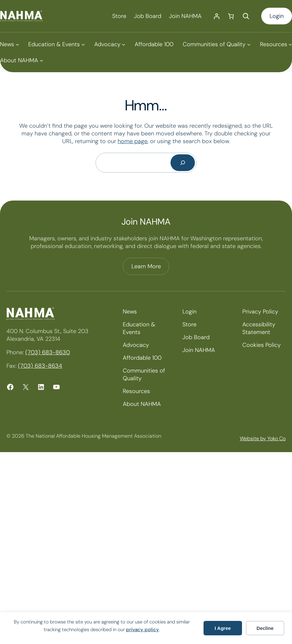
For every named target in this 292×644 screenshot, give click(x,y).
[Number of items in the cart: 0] (231, 16)
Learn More (146, 266)
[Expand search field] (246, 16)
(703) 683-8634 (40, 366)
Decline (265, 628)
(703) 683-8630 (48, 352)
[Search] (183, 163)
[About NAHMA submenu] (21, 60)
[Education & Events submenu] (56, 44)
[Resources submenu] (276, 44)
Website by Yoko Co (263, 438)
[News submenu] (9, 44)
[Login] (217, 16)
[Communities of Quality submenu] (217, 44)
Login (277, 16)
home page (133, 141)
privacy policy (142, 630)
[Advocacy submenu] (110, 44)
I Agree (223, 628)
